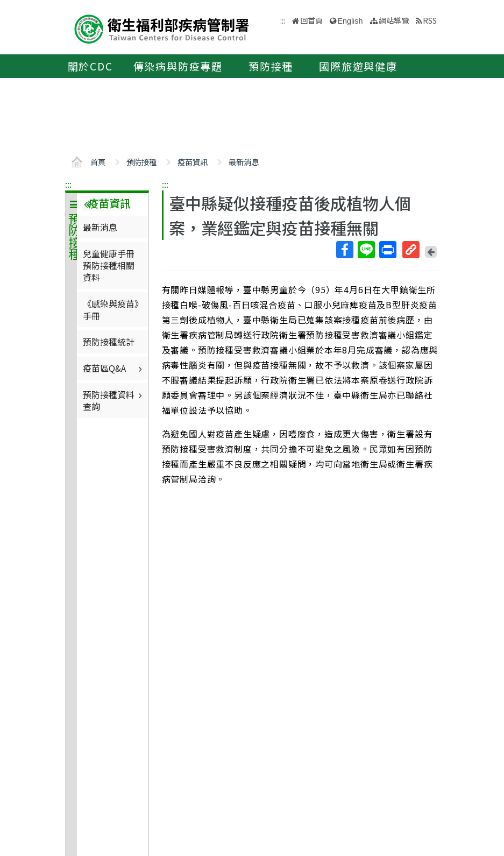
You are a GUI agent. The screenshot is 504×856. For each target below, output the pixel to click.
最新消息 (244, 162)
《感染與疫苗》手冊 (111, 309)
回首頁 (311, 20)
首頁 (98, 162)
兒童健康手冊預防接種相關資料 (109, 266)
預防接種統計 (109, 342)
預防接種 (271, 66)
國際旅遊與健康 (358, 66)
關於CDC (90, 66)
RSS (430, 20)
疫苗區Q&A (114, 368)
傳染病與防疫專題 (178, 66)
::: (68, 184)
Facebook (344, 250)
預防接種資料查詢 (114, 400)
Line (366, 250)
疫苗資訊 (193, 162)
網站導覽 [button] (394, 20)
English (350, 21)
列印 (387, 250)
